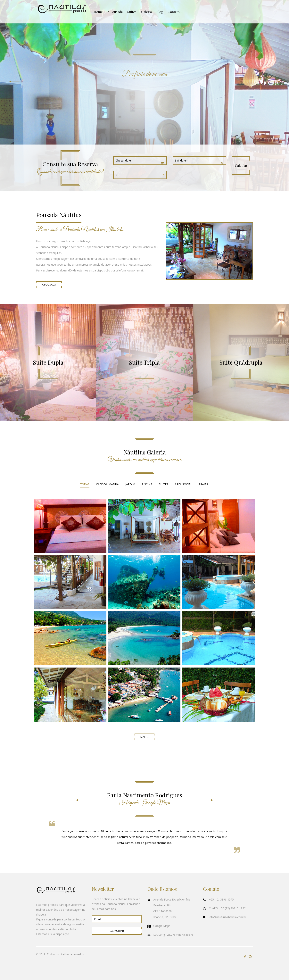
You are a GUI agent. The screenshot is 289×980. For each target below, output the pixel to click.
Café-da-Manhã (107, 484)
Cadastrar (117, 931)
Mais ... (144, 737)
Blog (160, 12)
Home (98, 12)
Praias (203, 484)
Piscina (147, 484)
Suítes (132, 12)
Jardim (130, 484)
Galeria (146, 12)
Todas (85, 484)
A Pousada (115, 12)
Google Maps (162, 926)
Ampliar (70, 526)
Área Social (183, 484)
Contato (174, 12)
